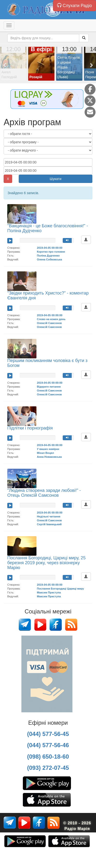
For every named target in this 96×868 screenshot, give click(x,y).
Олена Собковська (49, 259)
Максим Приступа (49, 592)
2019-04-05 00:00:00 (50, 248)
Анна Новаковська (49, 457)
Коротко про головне (51, 252)
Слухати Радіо (74, 5)
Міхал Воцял (46, 453)
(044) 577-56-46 (48, 745)
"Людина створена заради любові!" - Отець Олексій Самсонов (44, 493)
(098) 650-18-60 (48, 757)
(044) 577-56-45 (48, 734)
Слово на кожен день (51, 319)
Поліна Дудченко (48, 256)
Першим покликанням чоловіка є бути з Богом (47, 363)
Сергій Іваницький (49, 524)
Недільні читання (49, 516)
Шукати (56, 179)
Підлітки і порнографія (30, 428)
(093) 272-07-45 (48, 768)
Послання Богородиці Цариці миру (61, 589)
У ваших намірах (48, 449)
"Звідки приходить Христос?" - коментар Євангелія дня (48, 296)
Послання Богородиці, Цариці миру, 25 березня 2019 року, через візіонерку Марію (46, 563)
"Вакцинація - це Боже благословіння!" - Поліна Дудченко (48, 228)
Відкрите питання (49, 387)
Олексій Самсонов (49, 323)
